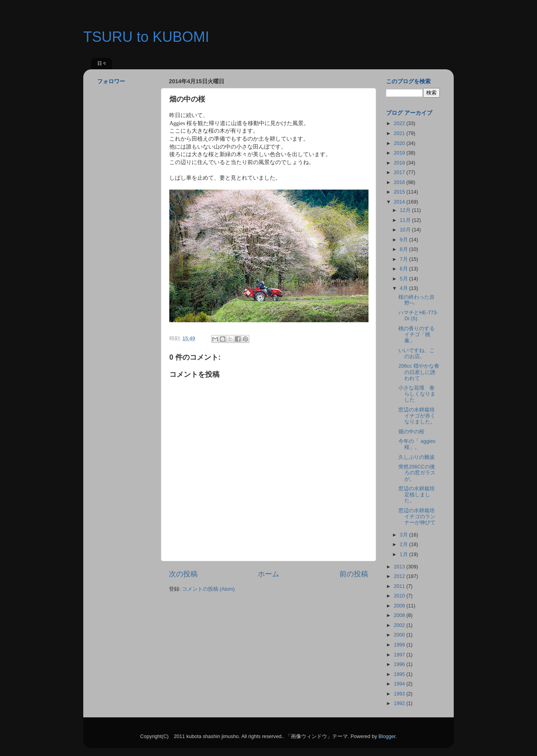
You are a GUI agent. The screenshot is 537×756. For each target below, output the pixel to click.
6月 (405, 269)
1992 (400, 703)
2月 (405, 544)
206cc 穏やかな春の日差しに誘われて (419, 372)
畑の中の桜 (411, 432)
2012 (400, 576)
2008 (400, 615)
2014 (400, 202)
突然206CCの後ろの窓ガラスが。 (417, 473)
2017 (400, 172)
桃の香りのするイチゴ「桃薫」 (416, 335)
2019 (400, 153)
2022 (400, 123)
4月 (405, 288)
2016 (400, 182)
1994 (400, 684)
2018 (400, 163)
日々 (102, 63)
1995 (400, 674)
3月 (405, 535)
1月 (405, 554)
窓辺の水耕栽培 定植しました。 (419, 495)
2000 (400, 635)
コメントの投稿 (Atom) (208, 589)
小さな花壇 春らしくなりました (417, 394)
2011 (400, 586)
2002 (400, 625)
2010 (400, 596)
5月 (405, 279)
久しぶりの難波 (416, 457)
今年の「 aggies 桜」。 (417, 444)
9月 (405, 240)
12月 (406, 210)
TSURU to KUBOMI (146, 37)
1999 (400, 645)
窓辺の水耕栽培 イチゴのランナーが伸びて (419, 517)
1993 (400, 694)
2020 (400, 143)
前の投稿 (354, 574)
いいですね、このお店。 (416, 354)
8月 (405, 249)
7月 (405, 259)
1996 (400, 664)
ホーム (268, 574)
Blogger (387, 736)
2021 (400, 133)
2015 (400, 192)
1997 (400, 655)
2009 (400, 606)
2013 (400, 567)
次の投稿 (183, 574)
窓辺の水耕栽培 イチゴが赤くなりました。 (419, 416)
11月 (406, 220)
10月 (406, 230)
